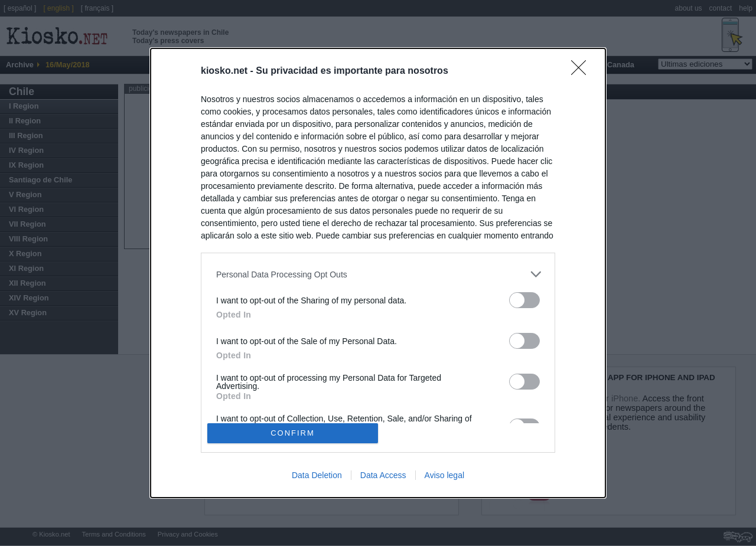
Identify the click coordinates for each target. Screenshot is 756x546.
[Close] (582, 71)
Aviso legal (444, 475)
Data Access (383, 475)
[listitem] (378, 274)
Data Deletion (317, 475)
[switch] (524, 300)
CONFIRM (293, 432)
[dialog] (378, 273)
